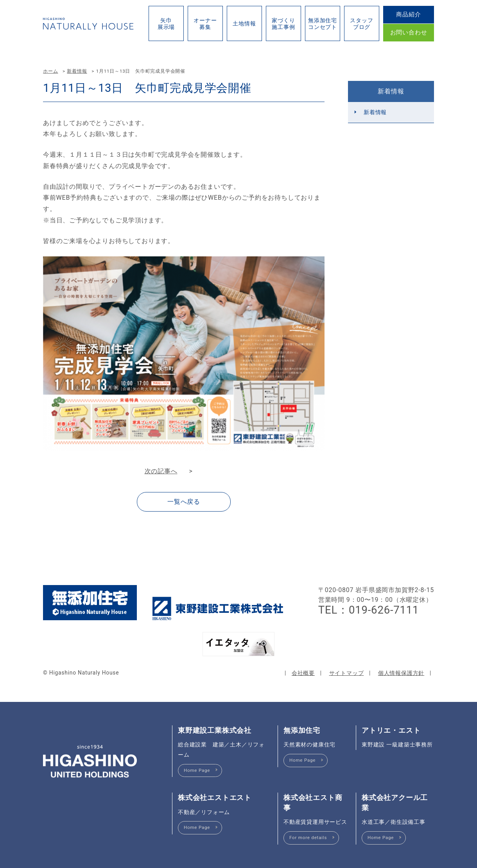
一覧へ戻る (184, 502)
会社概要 (303, 673)
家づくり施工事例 (283, 24)
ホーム (50, 71)
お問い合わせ (409, 32)
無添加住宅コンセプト (323, 24)
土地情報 (244, 23)
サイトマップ (347, 673)
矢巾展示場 (166, 24)
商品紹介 (408, 14)
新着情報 (77, 71)
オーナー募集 (205, 24)
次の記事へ (161, 471)
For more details (308, 838)
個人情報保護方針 (401, 673)
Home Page (197, 770)
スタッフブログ (361, 24)
